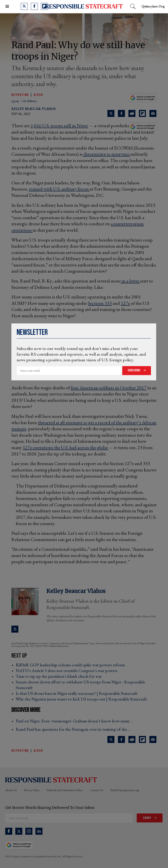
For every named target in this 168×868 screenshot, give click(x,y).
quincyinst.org (153, 6)
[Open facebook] (34, 6)
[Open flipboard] (44, 6)
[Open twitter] (24, 6)
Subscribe (134, 370)
